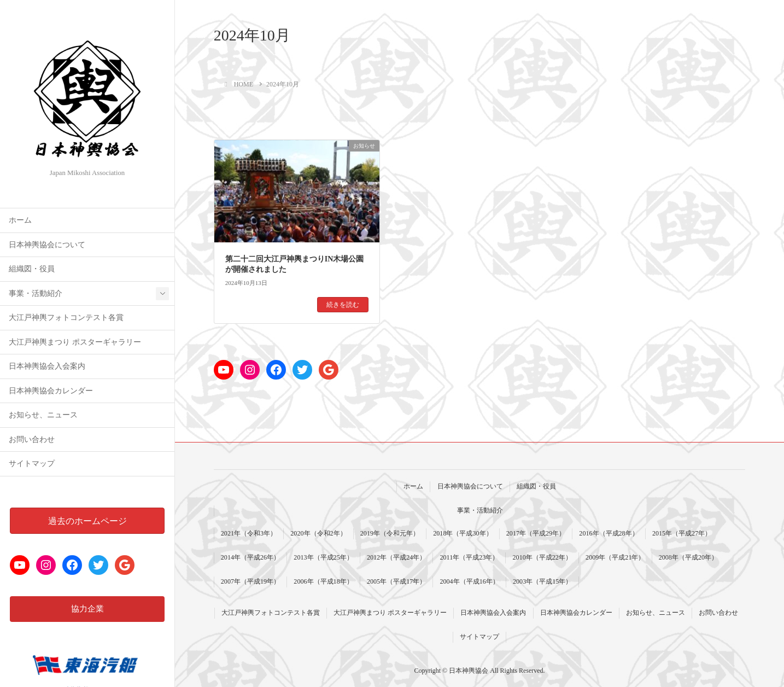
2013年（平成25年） (323, 557)
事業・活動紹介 (36, 293)
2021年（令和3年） (249, 533)
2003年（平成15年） (542, 581)
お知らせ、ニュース (43, 415)
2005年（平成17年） (396, 581)
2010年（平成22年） (542, 557)
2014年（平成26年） (250, 557)
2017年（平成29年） (536, 533)
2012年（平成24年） (396, 557)
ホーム (20, 220)
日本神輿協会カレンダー (51, 391)
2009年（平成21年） (615, 557)
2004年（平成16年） (469, 581)
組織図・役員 (32, 269)
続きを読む (343, 305)
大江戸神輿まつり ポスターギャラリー (75, 342)
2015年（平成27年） (682, 533)
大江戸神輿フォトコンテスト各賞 (66, 318)
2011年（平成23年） (469, 557)
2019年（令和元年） (390, 533)
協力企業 (87, 609)
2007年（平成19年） (250, 581)
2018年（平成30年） (463, 533)
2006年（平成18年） (323, 581)
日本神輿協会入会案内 (47, 366)
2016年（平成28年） (609, 533)
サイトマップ (32, 464)
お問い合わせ (32, 439)
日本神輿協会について (47, 245)
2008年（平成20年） (688, 557)
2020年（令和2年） (318, 533)
